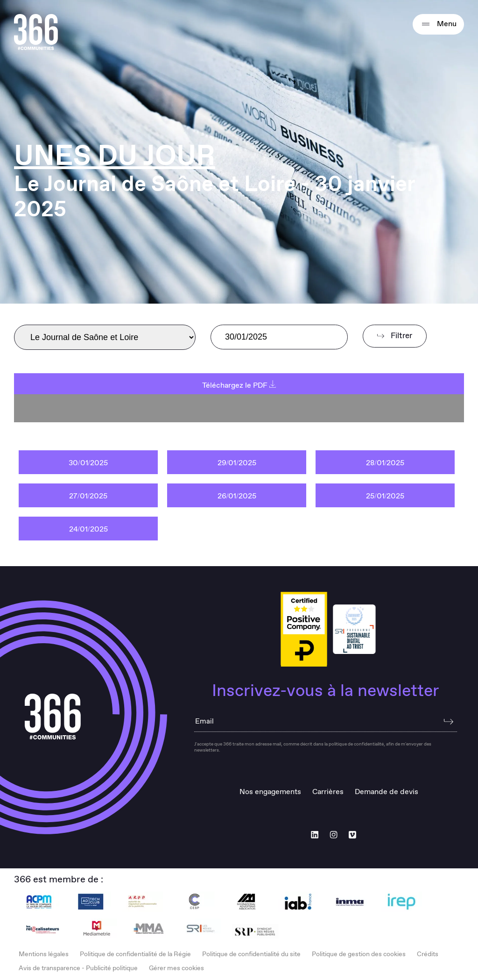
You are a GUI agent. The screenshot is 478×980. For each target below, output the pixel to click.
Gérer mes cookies (176, 968)
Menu (438, 24)
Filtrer (395, 336)
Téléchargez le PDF (239, 386)
